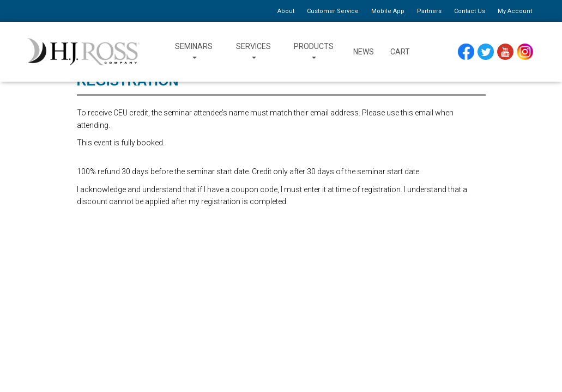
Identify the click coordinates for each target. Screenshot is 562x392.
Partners (429, 11)
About (286, 11)
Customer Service (333, 11)
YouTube (507, 51)
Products (314, 52)
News (364, 52)
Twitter (487, 51)
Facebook (467, 51)
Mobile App (388, 11)
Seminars (194, 52)
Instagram (526, 51)
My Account (515, 11)
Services (253, 52)
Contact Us (470, 11)
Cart (400, 52)
